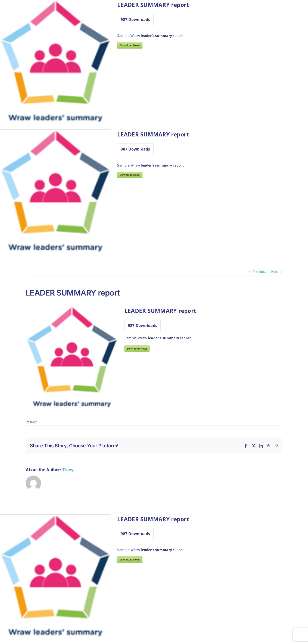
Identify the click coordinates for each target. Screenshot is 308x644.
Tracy (33, 422)
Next (275, 272)
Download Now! (130, 45)
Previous (260, 272)
